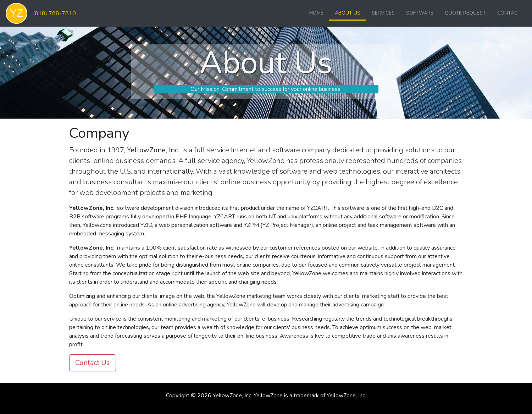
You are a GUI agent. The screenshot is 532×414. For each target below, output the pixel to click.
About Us (348, 13)
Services (383, 13)
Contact (509, 13)
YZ (16, 13)
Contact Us (93, 363)
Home (316, 13)
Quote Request (465, 13)
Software (420, 13)
